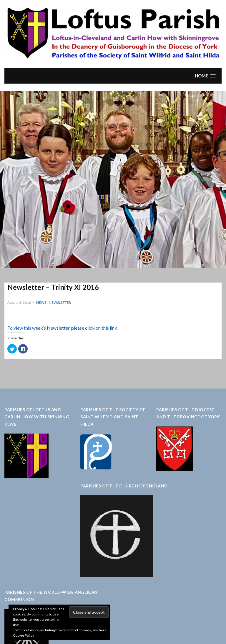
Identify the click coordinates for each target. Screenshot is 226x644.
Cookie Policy (24, 635)
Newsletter (60, 302)
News (41, 302)
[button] (205, 76)
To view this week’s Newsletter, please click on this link (62, 328)
